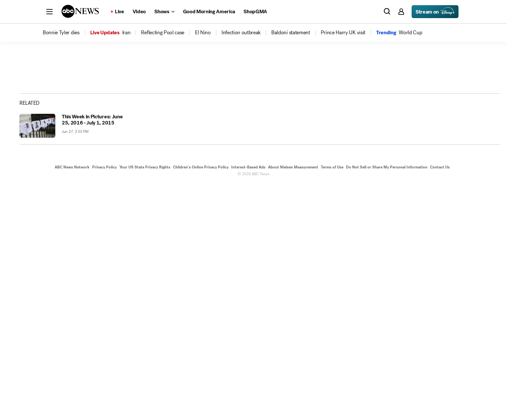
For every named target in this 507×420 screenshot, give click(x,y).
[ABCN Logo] (80, 11)
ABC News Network (72, 403)
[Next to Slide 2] (387, 213)
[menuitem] (61, 33)
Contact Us (440, 403)
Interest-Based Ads (248, 403)
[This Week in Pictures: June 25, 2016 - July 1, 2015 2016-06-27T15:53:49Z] (74, 362)
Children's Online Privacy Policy (201, 403)
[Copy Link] (479, 165)
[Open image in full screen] (388, 112)
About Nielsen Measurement (293, 403)
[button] (49, 12)
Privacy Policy (104, 403)
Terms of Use (332, 403)
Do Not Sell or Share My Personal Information (387, 403)
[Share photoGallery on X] (446, 165)
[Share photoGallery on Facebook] (430, 165)
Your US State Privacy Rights (145, 403)
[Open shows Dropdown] (164, 12)
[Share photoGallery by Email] (462, 165)
